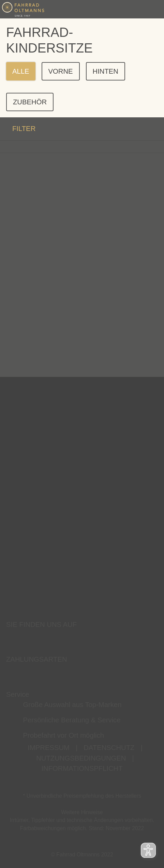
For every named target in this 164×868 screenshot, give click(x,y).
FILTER (18, 129)
